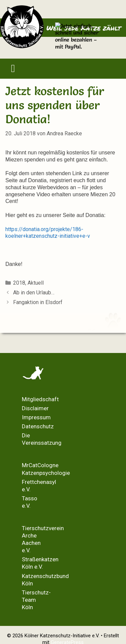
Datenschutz (38, 426)
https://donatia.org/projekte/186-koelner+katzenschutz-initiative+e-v (48, 233)
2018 (19, 283)
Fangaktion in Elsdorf (38, 302)
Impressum (36, 417)
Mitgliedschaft (40, 399)
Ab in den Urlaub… (34, 293)
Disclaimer (35, 408)
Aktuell (36, 283)
